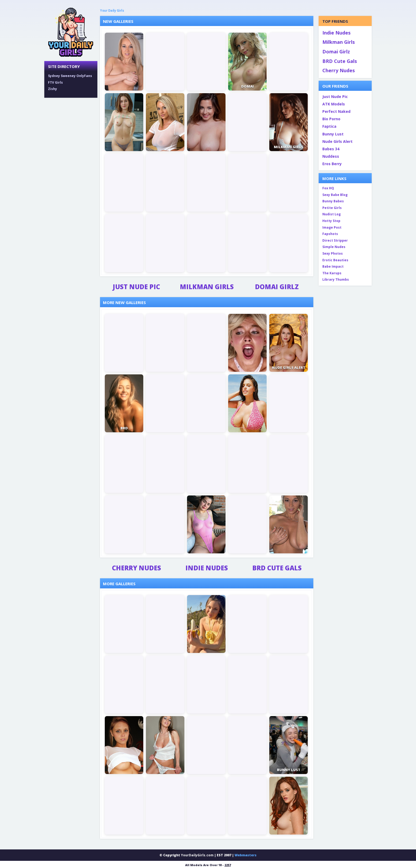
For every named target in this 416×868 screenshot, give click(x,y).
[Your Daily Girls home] (71, 32)
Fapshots (330, 234)
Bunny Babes (333, 201)
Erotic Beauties (335, 260)
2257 (228, 865)
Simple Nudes (334, 247)
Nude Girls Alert (337, 141)
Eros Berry (332, 164)
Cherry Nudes (136, 568)
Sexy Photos (333, 253)
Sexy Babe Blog (335, 195)
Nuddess (331, 156)
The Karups (332, 273)
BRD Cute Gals (277, 568)
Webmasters (246, 855)
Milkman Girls (207, 287)
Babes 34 (331, 149)
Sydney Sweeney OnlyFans (70, 76)
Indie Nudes (207, 568)
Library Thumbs (336, 279)
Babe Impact (333, 266)
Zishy (53, 89)
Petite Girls (332, 208)
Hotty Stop (331, 221)
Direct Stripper (335, 240)
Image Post (332, 227)
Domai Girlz (277, 287)
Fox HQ (328, 188)
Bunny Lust (333, 134)
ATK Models (334, 104)
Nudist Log (331, 214)
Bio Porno (331, 119)
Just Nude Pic (136, 287)
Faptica (329, 126)
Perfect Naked (336, 111)
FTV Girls (55, 82)
